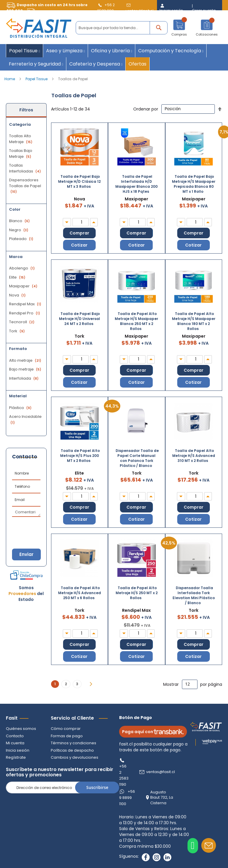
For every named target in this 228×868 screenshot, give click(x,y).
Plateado (22, 239)
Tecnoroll (22, 322)
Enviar (26, 554)
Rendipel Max (26, 304)
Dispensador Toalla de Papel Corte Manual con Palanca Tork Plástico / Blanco (137, 458)
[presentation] (41, 527)
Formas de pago (67, 736)
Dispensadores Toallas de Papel (25, 186)
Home (10, 79)
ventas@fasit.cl (161, 772)
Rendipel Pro (25, 313)
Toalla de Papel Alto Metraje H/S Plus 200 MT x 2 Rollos (80, 456)
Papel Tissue (37, 79)
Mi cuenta (15, 743)
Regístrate (16, 757)
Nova (18, 295)
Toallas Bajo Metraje (21, 154)
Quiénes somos (21, 729)
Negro (19, 230)
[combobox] (122, 28)
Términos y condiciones (74, 743)
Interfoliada (25, 378)
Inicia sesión (18, 750)
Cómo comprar (66, 729)
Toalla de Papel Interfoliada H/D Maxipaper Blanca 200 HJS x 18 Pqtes (136, 184)
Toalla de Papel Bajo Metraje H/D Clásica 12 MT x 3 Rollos (79, 181)
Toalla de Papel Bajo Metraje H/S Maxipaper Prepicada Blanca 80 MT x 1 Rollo (194, 184)
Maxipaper (24, 286)
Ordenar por (146, 109)
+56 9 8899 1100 (127, 798)
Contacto (15, 736)
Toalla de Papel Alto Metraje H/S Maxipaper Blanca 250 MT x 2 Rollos (136, 321)
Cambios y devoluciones (75, 757)
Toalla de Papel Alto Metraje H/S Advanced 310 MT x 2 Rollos (194, 456)
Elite (18, 277)
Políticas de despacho (72, 750)
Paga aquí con (153, 732)
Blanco (20, 221)
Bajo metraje (26, 369)
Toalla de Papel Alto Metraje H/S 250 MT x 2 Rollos (137, 593)
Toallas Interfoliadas (26, 168)
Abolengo (23, 268)
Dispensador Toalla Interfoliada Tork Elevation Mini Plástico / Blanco (194, 595)
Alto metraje (26, 360)
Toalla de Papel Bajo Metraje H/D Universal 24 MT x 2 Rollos (80, 319)
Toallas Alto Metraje (21, 139)
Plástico (21, 408)
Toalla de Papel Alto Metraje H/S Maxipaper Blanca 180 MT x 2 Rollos (194, 321)
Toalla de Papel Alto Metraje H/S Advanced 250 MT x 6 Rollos (80, 593)
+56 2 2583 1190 (124, 775)
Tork (18, 331)
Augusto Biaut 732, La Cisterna (162, 798)
